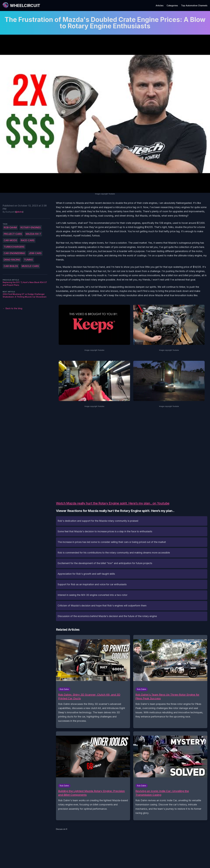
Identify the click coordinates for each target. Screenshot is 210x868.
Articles (160, 5)
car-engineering (14, 253)
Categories (172, 5)
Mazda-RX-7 (33, 234)
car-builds (11, 266)
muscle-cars (30, 266)
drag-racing (12, 260)
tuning (28, 260)
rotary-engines (31, 227)
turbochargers (14, 247)
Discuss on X (62, 829)
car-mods (10, 240)
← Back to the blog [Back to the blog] (12, 308)
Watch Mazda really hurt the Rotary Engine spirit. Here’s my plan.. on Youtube (113, 503)
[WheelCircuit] (21, 5)
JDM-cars (35, 253)
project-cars (13, 234)
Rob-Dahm (10, 227)
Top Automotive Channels (194, 5)
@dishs (19, 212)
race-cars (28, 240)
